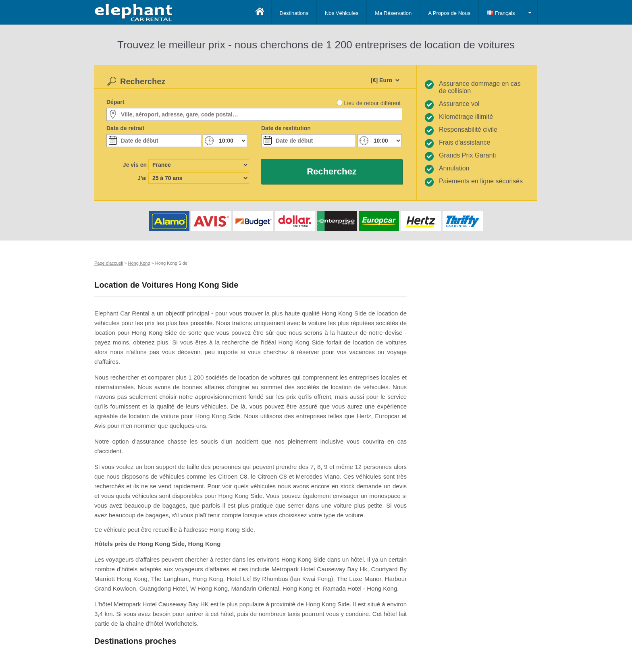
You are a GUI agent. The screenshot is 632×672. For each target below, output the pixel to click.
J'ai (142, 178)
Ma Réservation (393, 13)
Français (501, 13)
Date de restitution (286, 128)
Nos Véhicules (342, 13)
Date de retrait (125, 128)
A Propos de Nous (449, 13)
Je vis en (135, 165)
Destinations (294, 13)
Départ (115, 102)
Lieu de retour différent (372, 103)
